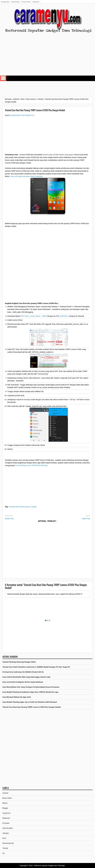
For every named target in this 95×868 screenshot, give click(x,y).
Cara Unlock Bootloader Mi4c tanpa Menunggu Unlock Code (26, 677)
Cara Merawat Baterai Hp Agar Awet (17, 697)
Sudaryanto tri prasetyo (22, 115)
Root (18, 507)
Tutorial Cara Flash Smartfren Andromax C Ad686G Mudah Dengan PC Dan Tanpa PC (36, 667)
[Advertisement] (47, 56)
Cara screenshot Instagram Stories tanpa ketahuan (23, 682)
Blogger (5, 808)
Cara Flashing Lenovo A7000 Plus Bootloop (31, 465)
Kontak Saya (15, 2)
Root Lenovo (25, 507)
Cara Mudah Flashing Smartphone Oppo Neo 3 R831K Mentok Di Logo (30, 692)
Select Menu (3, 78)
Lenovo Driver (35, 316)
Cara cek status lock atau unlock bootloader (27, 176)
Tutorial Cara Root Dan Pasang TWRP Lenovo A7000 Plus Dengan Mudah (32, 707)
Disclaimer (36, 2)
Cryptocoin (6, 813)
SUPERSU (64, 316)
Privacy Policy (26, 2)
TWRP (44, 316)
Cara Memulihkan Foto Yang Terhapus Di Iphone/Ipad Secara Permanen (31, 687)
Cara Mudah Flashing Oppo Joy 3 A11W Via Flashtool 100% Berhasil (30, 702)
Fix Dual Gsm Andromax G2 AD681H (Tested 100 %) (23, 672)
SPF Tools (25, 316)
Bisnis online (7, 798)
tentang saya (5, 2)
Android (12, 507)
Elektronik (6, 818)
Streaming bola (8, 843)
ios (3, 853)
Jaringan (6, 833)
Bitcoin (5, 803)
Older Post (86, 519)
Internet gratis (8, 828)
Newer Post (9, 519)
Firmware (6, 823)
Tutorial (34, 507)
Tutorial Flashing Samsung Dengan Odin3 (19, 662)
